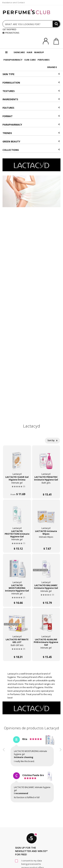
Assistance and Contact (14, 2)
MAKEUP (39, 52)
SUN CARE (30, 60)
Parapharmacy (31, 125)
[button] (4, 772)
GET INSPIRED (9, 29)
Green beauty (31, 141)
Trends (31, 133)
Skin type (31, 74)
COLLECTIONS (31, 150)
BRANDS (52, 67)
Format (31, 116)
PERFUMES (44, 60)
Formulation (31, 83)
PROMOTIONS (11, 33)
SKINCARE (19, 52)
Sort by (52, 440)
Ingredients (31, 99)
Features (31, 108)
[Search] (56, 24)
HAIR (29, 52)
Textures (31, 91)
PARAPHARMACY (13, 60)
